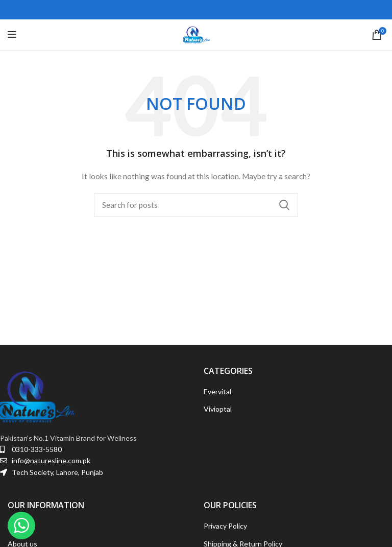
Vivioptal (218, 409)
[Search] (196, 205)
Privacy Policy (225, 526)
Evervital (217, 391)
